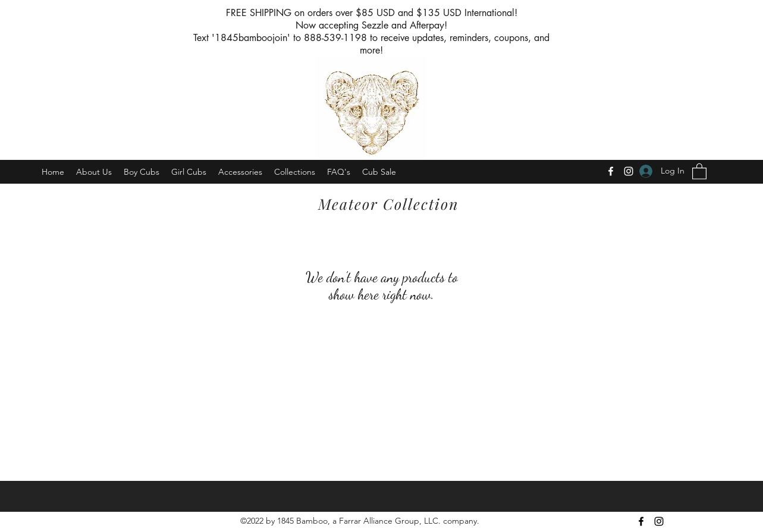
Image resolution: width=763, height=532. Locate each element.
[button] (699, 171)
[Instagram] (629, 171)
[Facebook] (611, 171)
